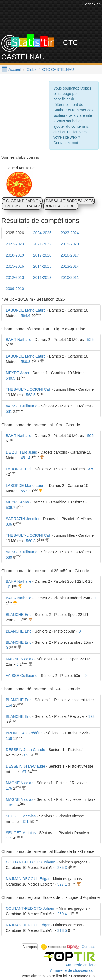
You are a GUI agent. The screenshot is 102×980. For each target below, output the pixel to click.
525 (90, 340)
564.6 (25, 316)
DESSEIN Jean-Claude (25, 750)
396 (9, 524)
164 (9, 705)
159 (11, 805)
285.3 (62, 868)
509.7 (10, 508)
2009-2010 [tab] (15, 289)
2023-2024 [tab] (70, 233)
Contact (88, 946)
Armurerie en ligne (81, 965)
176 (9, 788)
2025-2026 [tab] (15, 233)
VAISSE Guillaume (21, 406)
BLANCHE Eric (18, 615)
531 (9, 411)
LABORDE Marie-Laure (26, 310)
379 (91, 469)
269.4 (62, 914)
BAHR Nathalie (18, 340)
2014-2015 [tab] (42, 266)
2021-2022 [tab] (42, 244)
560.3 (31, 541)
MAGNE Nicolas (19, 659)
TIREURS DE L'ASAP (22, 206)
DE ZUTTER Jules (21, 452)
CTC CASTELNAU (58, 69)
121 (25, 822)
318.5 (62, 930)
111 (9, 838)
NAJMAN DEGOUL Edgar (28, 879)
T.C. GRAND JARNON (22, 201)
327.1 (62, 884)
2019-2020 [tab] (70, 244)
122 (91, 716)
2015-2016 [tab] (15, 266)
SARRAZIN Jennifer (23, 519)
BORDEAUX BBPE (61, 206)
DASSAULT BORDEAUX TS (70, 201)
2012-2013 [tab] (15, 277)
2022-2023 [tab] (15, 244)
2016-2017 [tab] (70, 255)
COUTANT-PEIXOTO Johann (30, 862)
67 (24, 772)
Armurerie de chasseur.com (73, 970)
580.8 (25, 362)
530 (9, 557)
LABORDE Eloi (18, 469)
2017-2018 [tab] (42, 255)
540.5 (10, 378)
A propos (30, 947)
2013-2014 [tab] (70, 266)
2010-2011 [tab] (70, 277)
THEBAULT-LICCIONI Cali (28, 389)
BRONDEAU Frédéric (24, 733)
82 (26, 755)
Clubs (32, 69)
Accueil (15, 69)
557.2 (25, 491)
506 (90, 436)
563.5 (31, 395)
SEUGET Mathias (21, 816)
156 (9, 738)
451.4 (25, 458)
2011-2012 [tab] (42, 277)
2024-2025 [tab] (42, 233)
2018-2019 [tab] (15, 255)
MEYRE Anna (17, 373)
